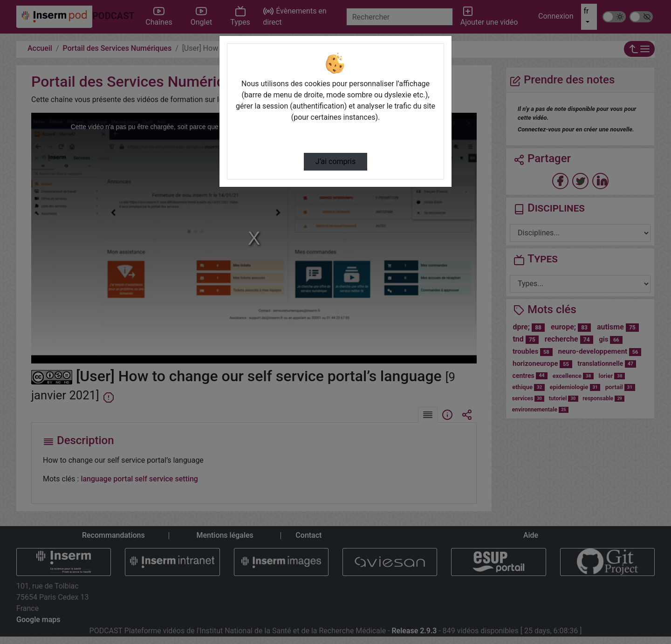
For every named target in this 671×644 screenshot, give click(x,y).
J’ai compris (335, 161)
